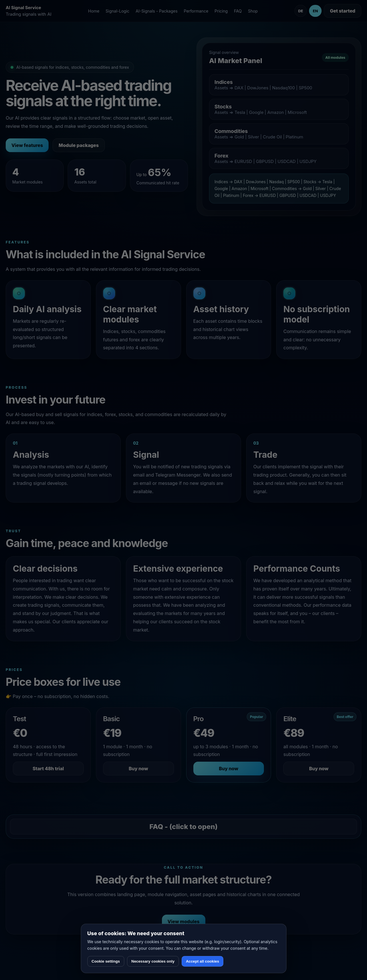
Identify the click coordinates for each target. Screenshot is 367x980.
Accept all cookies (202, 961)
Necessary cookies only (153, 961)
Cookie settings (106, 961)
